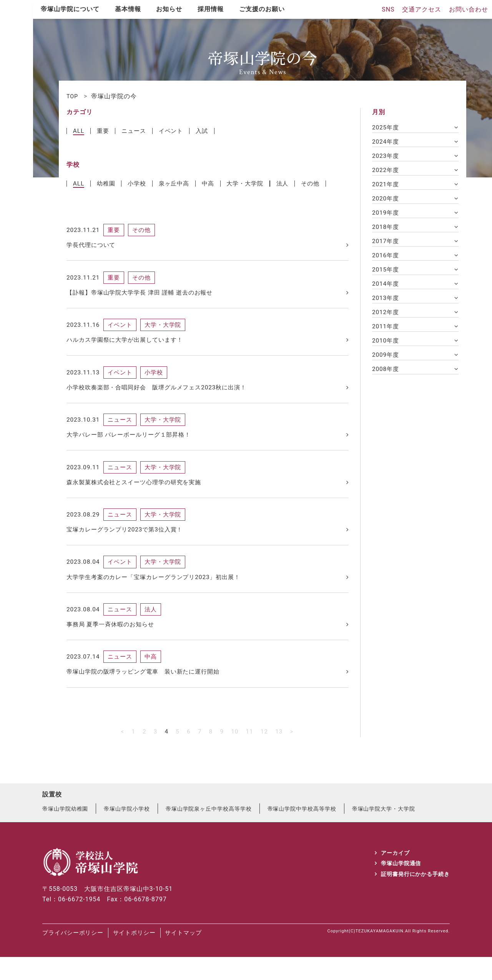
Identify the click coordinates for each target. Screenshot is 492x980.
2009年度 (386, 362)
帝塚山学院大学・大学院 (384, 831)
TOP (73, 96)
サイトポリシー (146, 956)
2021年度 (386, 186)
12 (272, 754)
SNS (388, 9)
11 (256, 754)
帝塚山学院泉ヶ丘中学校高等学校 (209, 831)
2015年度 (386, 274)
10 (239, 754)
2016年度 (386, 259)
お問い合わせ (469, 9)
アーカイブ (395, 876)
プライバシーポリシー (75, 956)
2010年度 (386, 347)
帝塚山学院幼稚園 (65, 831)
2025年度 (386, 128)
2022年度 (386, 171)
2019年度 (386, 216)
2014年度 (386, 289)
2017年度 (386, 245)
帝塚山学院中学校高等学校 (303, 831)
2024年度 (386, 142)
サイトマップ (204, 956)
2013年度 (386, 304)
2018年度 (386, 230)
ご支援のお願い (262, 9)
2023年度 (386, 157)
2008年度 (386, 377)
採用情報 (211, 9)
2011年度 (386, 333)
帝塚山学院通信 (401, 886)
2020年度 (386, 201)
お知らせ (169, 9)
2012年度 (386, 318)
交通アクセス (422, 9)
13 (289, 754)
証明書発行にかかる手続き (415, 897)
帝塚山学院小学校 (127, 831)
